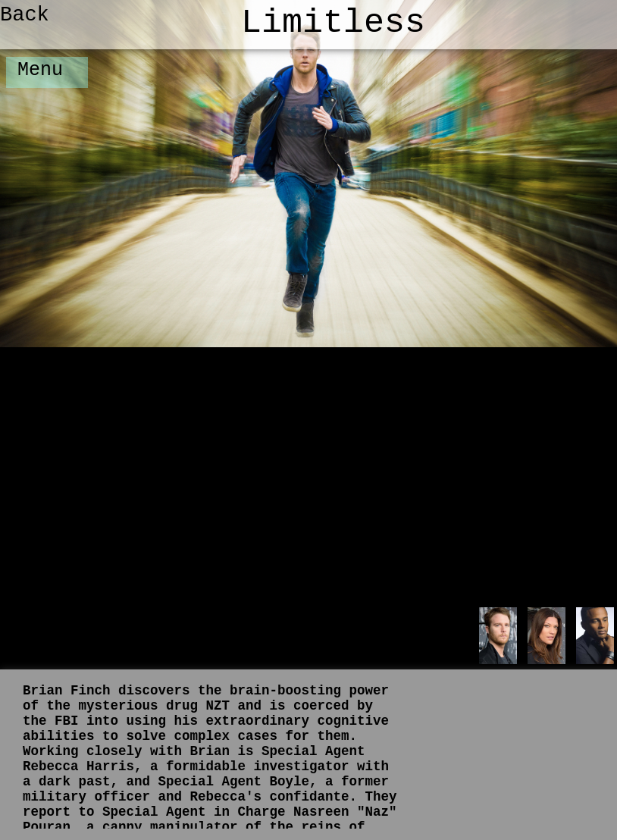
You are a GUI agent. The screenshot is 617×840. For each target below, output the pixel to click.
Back (25, 15)
